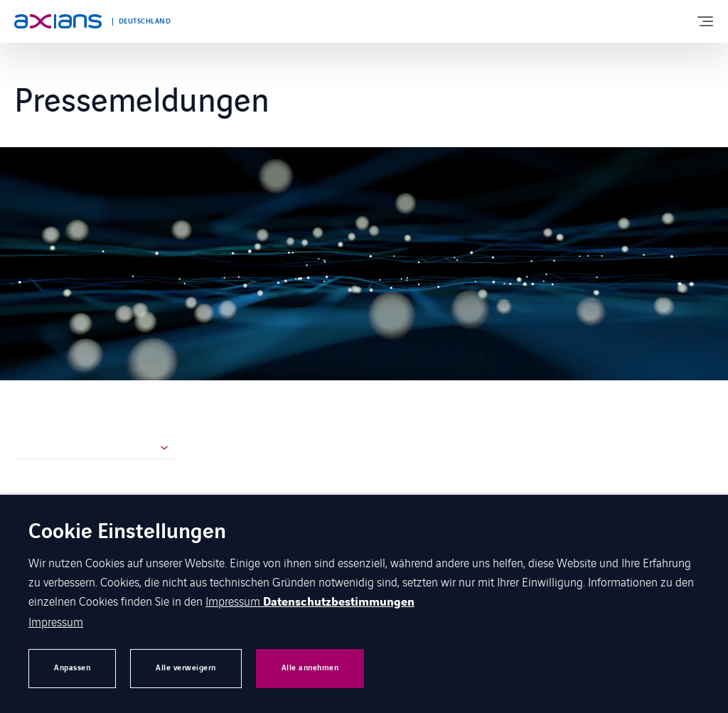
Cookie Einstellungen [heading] (127, 533)
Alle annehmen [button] (310, 668)
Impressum (234, 601)
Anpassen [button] (72, 668)
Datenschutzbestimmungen (339, 602)
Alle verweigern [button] (186, 668)
